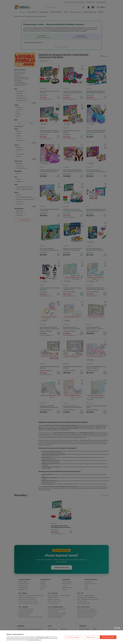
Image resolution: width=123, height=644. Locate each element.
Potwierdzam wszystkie (108, 637)
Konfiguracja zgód (91, 637)
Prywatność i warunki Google (34, 640)
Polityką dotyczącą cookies (43, 637)
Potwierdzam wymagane (73, 637)
